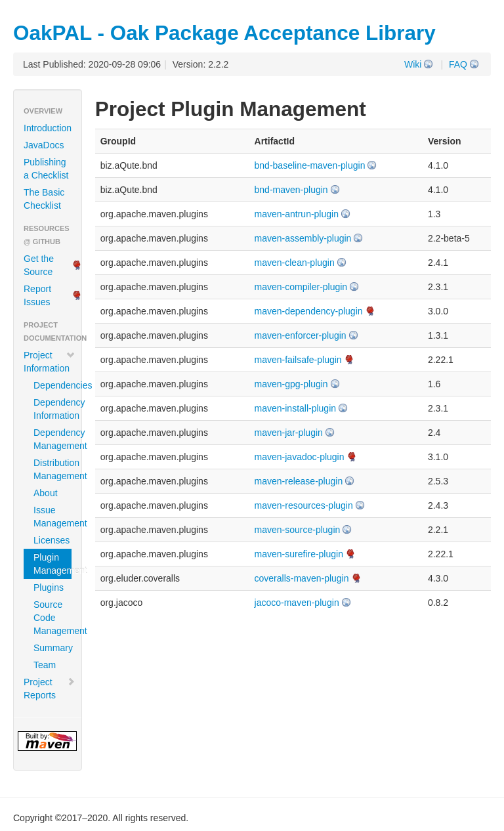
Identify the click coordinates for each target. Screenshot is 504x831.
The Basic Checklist (44, 199)
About (46, 493)
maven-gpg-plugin (291, 384)
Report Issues (37, 295)
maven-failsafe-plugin (298, 360)
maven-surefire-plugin (299, 554)
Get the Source (39, 265)
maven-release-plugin (299, 481)
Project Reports (50, 689)
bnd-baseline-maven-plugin (310, 165)
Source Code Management (52, 618)
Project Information (50, 362)
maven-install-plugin (296, 408)
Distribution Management (52, 469)
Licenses (52, 540)
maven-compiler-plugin (301, 287)
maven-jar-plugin (289, 433)
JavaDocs (44, 145)
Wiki (413, 64)
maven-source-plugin (298, 530)
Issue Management (52, 517)
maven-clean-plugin (295, 263)
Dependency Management (52, 439)
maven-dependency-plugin (309, 311)
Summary (52, 648)
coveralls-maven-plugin (302, 578)
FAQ (458, 64)
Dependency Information (52, 409)
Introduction (48, 128)
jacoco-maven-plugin (297, 603)
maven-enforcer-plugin (301, 335)
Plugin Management (52, 564)
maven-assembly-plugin (303, 238)
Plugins (49, 587)
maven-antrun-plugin (297, 214)
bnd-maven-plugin (291, 190)
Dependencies (52, 385)
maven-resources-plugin (304, 505)
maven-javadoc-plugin (300, 457)
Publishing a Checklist (46, 169)
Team (45, 665)
